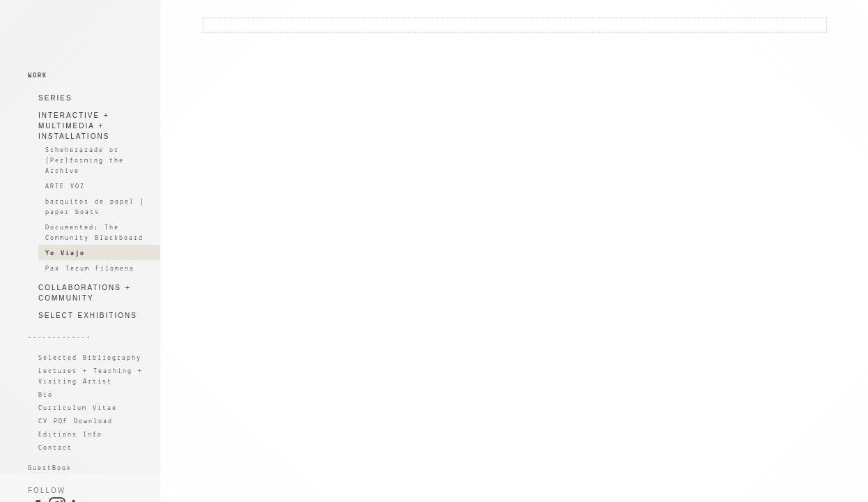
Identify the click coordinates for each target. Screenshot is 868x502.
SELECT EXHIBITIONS (88, 315)
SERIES (55, 98)
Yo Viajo (65, 253)
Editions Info (70, 435)
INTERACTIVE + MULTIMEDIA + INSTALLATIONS (74, 126)
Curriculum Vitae (78, 408)
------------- (60, 338)
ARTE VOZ (65, 187)
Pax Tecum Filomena (90, 269)
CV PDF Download (76, 421)
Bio (46, 395)
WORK (38, 76)
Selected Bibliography (90, 358)
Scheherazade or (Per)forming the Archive (85, 161)
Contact (55, 448)
